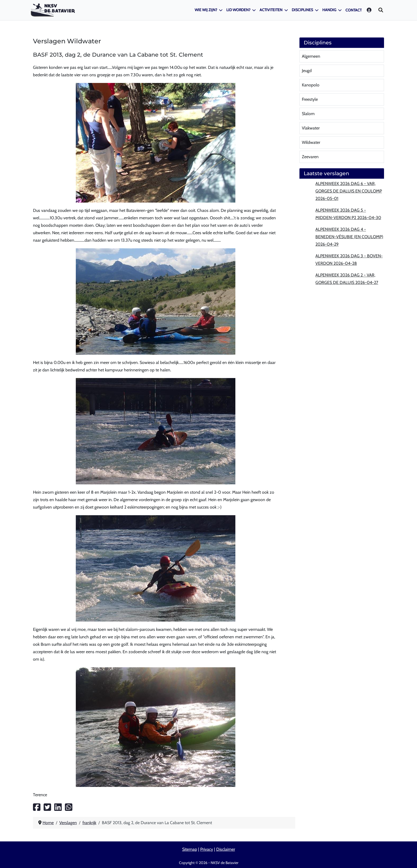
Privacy (207, 849)
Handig (329, 10)
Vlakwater (311, 128)
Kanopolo (311, 85)
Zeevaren (310, 157)
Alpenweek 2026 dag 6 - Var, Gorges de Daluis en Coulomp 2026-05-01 (349, 191)
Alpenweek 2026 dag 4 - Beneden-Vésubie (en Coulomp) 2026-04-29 (349, 237)
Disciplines (302, 10)
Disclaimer (226, 849)
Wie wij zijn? (206, 10)
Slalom (308, 114)
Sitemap (190, 849)
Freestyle (310, 99)
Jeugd (307, 71)
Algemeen (311, 56)
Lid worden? (238, 10)
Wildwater (311, 142)
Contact (354, 10)
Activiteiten (271, 10)
